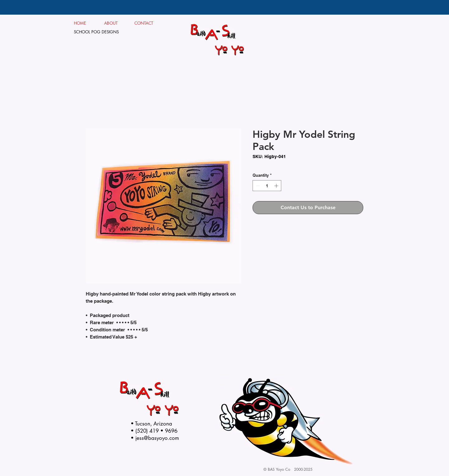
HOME (80, 23)
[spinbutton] (267, 186)
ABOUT (113, 23)
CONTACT (144, 23)
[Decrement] (257, 186)
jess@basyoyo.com (157, 438)
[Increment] (277, 186)
